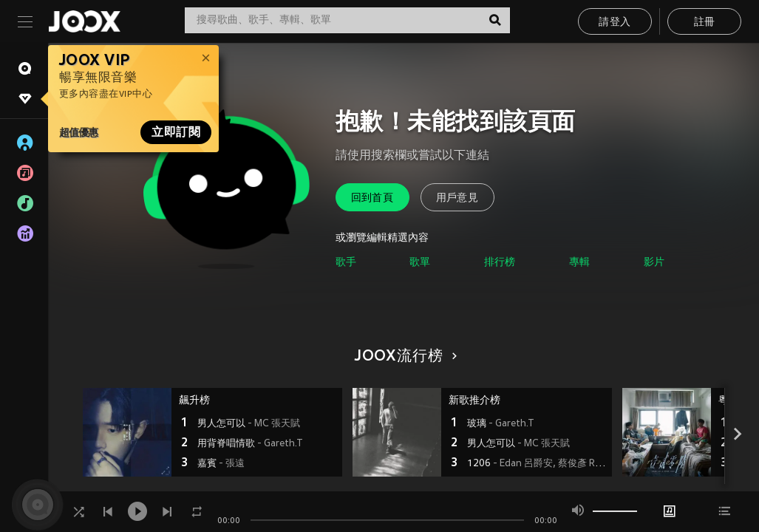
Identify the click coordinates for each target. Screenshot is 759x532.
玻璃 (500, 424)
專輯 (579, 263)
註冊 (705, 23)
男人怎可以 (249, 424)
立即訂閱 (176, 132)
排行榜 (500, 263)
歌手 (346, 263)
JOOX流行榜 (404, 357)
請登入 (615, 23)
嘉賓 (221, 464)
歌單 (420, 263)
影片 (654, 263)
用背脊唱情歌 (250, 444)
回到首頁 (372, 198)
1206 (538, 464)
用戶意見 (457, 198)
